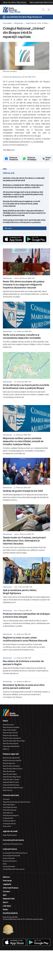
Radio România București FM (12, 761)
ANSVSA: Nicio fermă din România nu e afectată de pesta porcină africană (26, 181)
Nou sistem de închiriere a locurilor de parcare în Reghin (26, 665)
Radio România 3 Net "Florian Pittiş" (14, 741)
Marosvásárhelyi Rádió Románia (13, 788)
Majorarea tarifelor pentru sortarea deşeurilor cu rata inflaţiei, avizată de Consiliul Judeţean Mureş (26, 430)
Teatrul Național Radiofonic (11, 747)
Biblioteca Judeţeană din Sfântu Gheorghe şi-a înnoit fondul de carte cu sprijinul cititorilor (26, 188)
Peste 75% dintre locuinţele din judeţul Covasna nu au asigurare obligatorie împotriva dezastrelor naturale (26, 274)
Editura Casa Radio (9, 805)
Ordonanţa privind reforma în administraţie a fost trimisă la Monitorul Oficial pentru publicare (26, 221)
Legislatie (7, 885)
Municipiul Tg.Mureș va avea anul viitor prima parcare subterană (26, 689)
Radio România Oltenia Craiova (13, 769)
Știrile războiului (8, 813)
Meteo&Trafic (9, 899)
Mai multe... (9, 228)
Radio (5, 910)
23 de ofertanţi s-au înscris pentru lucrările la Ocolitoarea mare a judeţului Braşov (26, 376)
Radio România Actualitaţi (11, 728)
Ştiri (5, 895)
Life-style (7, 906)
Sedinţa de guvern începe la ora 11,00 (26, 480)
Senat (5, 864)
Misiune (6, 877)
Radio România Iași (9, 772)
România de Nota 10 (9, 821)
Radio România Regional (11, 816)
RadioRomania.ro (8, 725)
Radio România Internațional (12, 739)
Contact (6, 892)
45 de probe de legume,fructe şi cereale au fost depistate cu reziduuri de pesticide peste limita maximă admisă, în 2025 (26, 197)
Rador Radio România (10, 836)
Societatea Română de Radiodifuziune (15, 853)
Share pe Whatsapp (32, 161)
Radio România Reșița (10, 774)
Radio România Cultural (10, 733)
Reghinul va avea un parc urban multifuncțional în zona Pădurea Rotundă (26, 641)
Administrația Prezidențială (11, 856)
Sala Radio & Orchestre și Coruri (13, 844)
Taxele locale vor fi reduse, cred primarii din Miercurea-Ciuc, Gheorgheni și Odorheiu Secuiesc (26, 530)
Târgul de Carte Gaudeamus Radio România (17, 802)
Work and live (7, 827)
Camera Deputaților (9, 867)
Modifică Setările (10, 914)
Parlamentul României (10, 861)
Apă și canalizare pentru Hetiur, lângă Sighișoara (26, 581)
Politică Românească (10, 810)
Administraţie (19, 23)
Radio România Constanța (11, 766)
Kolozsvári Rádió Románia (11, 785)
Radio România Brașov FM (11, 758)
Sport (5, 903)
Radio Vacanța (8, 791)
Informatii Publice (11, 888)
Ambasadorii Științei (9, 824)
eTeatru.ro (6, 749)
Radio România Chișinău (11, 744)
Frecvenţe (7, 881)
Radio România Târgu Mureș (15, 2)
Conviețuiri (6, 800)
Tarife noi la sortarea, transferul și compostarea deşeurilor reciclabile (26, 325)
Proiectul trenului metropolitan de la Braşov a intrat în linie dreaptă (26, 617)
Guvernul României (9, 859)
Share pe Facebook (14, 161)
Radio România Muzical (10, 736)
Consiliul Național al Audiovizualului (14, 870)
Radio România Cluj (9, 764)
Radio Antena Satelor (10, 730)
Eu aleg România (8, 819)
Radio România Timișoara (11, 780)
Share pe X (48, 161)
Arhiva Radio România (10, 808)
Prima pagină (7, 23)
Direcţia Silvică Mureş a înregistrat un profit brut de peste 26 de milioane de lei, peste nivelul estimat (26, 205)
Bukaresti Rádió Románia (11, 783)
